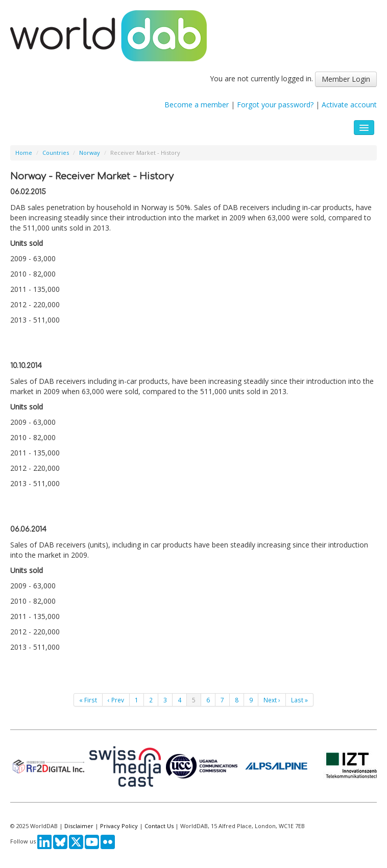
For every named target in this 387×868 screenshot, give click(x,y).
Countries (56, 153)
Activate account (349, 105)
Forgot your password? (275, 105)
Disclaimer (79, 826)
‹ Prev (116, 700)
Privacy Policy (119, 826)
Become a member (197, 105)
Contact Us (159, 826)
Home (24, 153)
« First (88, 700)
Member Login (346, 79)
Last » (299, 700)
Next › (272, 700)
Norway (90, 153)
